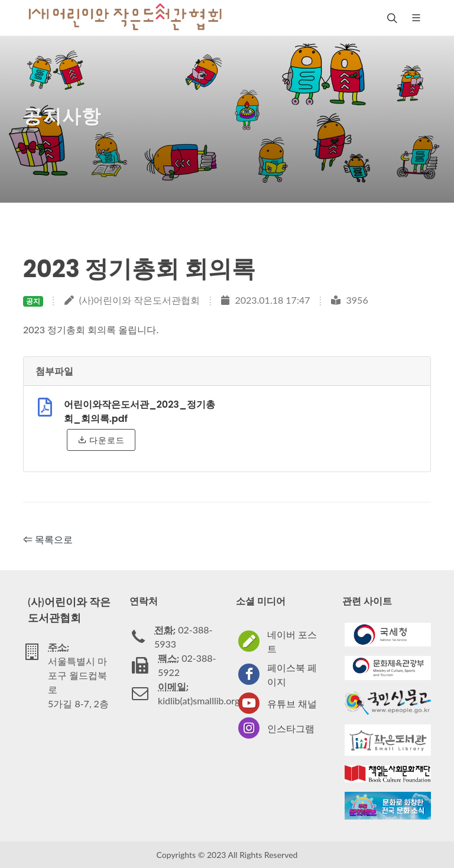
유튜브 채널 (292, 703)
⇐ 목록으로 (48, 539)
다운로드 (101, 440)
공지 (33, 301)
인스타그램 (291, 728)
